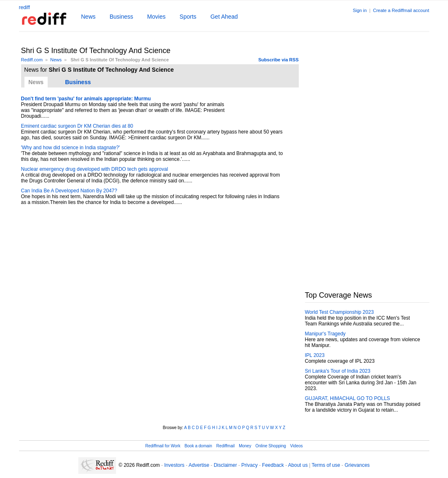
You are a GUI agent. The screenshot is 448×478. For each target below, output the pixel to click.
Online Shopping (271, 446)
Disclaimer (225, 465)
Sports (188, 17)
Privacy (249, 465)
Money (245, 446)
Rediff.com (32, 60)
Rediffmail (225, 446)
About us (298, 465)
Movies (156, 17)
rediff (24, 7)
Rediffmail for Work (163, 446)
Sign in (360, 10)
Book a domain (198, 446)
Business (121, 17)
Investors (174, 465)
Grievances (357, 465)
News (88, 17)
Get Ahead (224, 17)
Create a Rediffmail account (401, 10)
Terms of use (326, 465)
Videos (296, 446)
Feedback (273, 465)
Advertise (199, 465)
